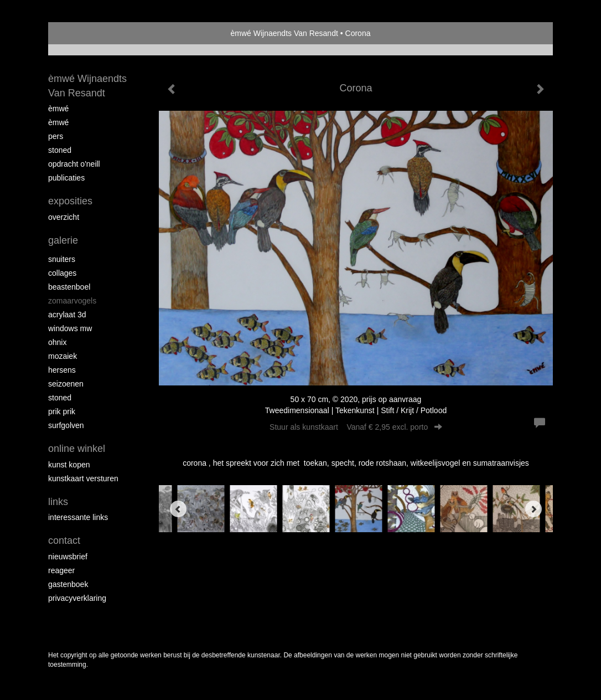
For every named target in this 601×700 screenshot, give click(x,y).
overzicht (64, 217)
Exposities (70, 201)
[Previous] (178, 509)
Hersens (62, 370)
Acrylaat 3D (67, 315)
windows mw (70, 328)
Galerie (63, 240)
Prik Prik (62, 411)
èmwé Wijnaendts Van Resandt (284, 33)
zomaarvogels (72, 301)
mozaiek (63, 356)
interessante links (78, 517)
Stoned (60, 150)
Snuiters (62, 259)
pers (56, 136)
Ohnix (57, 342)
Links (58, 502)
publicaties (66, 178)
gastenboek (68, 584)
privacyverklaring (77, 598)
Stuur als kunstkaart (356, 427)
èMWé (58, 109)
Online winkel (77, 449)
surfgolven (66, 425)
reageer (61, 570)
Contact (64, 541)
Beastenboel (69, 287)
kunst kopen (69, 465)
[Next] (533, 509)
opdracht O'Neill (74, 164)
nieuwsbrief (68, 557)
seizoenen (66, 384)
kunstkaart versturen (83, 478)
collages (62, 273)
